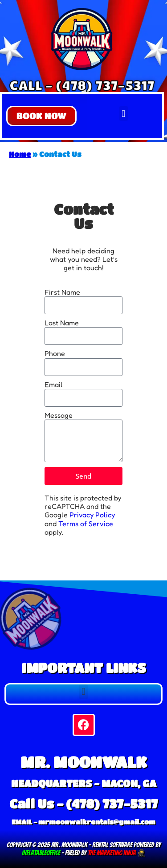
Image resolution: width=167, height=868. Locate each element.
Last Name (62, 323)
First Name (62, 292)
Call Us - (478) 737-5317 (83, 804)
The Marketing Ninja (111, 853)
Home (20, 154)
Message (59, 415)
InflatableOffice (41, 853)
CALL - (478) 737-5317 (82, 85)
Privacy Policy (92, 515)
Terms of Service (86, 524)
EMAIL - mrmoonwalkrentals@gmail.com (83, 822)
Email (54, 385)
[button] (41, 116)
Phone (55, 354)
